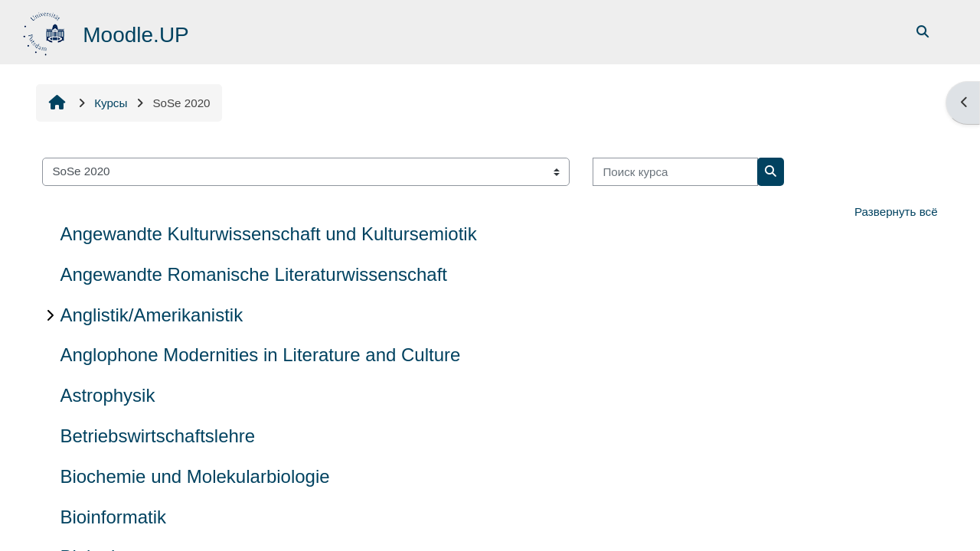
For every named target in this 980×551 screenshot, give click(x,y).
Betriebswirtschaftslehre (157, 436)
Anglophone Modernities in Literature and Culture (260, 355)
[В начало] (46, 31)
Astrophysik (107, 395)
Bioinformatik (113, 517)
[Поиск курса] (675, 172)
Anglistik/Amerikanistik (151, 315)
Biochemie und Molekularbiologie (194, 476)
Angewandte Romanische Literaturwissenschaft (253, 274)
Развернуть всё (896, 212)
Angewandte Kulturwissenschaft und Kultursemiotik (268, 234)
